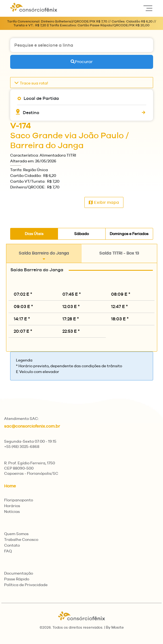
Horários (12, 506)
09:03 (23, 307)
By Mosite (115, 627)
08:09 (121, 294)
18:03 (120, 319)
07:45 (72, 294)
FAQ (8, 551)
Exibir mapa (104, 202)
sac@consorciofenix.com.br (32, 426)
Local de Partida (41, 98)
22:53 (71, 331)
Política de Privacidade (26, 585)
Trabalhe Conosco (21, 540)
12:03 (71, 307)
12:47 (119, 307)
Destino (31, 113)
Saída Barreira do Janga (44, 256)
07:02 (23, 294)
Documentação (19, 573)
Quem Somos (16, 534)
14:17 (22, 319)
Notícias (12, 512)
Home (10, 486)
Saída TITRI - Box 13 (119, 256)
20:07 (23, 331)
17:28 (71, 319)
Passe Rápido (17, 579)
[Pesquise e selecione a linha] (82, 45)
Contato (12, 545)
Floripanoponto (19, 500)
